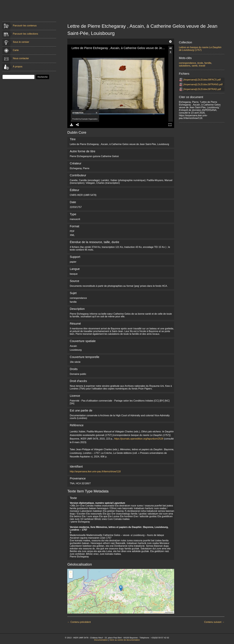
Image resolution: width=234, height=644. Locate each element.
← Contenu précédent (79, 622)
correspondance (188, 63)
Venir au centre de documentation (125, 640)
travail (202, 66)
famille (208, 63)
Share (77, 125)
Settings (170, 42)
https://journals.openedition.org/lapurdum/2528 (139, 439)
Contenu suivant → (214, 622)
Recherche (43, 77)
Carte (16, 50)
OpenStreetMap (159, 612)
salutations (185, 66)
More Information (171, 52)
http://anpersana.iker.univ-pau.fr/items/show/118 (95, 471)
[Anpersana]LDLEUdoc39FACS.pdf (202, 80)
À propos (18, 67)
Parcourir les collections (25, 34)
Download (71, 125)
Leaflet (147, 612)
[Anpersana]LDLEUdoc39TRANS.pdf (203, 84)
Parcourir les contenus (25, 26)
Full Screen (170, 125)
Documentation (101, 640)
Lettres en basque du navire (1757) (200, 49)
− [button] (71, 576)
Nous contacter (21, 58)
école (200, 63)
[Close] (96, 113)
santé (195, 66)
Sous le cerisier (21, 42)
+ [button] (71, 572)
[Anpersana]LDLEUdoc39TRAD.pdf (202, 89)
